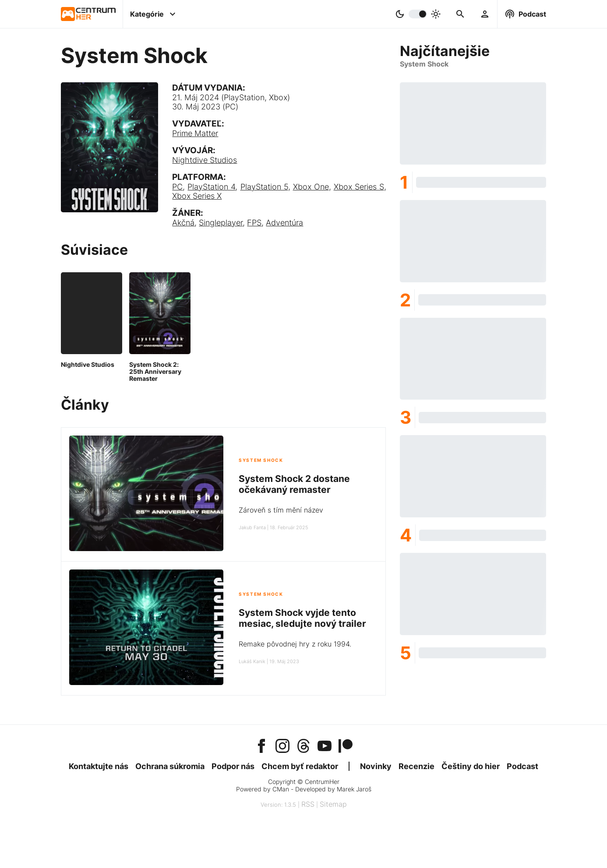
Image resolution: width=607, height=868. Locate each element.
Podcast (522, 766)
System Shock (261, 460)
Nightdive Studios (205, 160)
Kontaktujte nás (99, 766)
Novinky (376, 766)
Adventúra (284, 223)
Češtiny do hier (471, 766)
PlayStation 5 (264, 187)
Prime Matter (195, 133)
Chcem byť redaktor (300, 766)
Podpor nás (233, 766)
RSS (308, 804)
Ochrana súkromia (170, 766)
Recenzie (416, 766)
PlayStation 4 (211, 187)
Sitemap (333, 804)
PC (177, 187)
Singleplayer (221, 223)
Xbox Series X (197, 196)
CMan (281, 789)
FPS (254, 223)
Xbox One (311, 187)
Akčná (183, 223)
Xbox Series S (359, 187)
